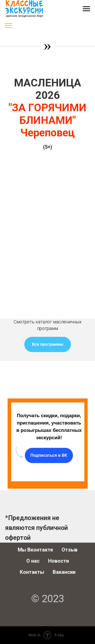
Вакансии (64, 572)
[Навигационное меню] (86, 9)
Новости (59, 561)
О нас (33, 561)
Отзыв (70, 550)
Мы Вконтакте (35, 550)
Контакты (32, 572)
